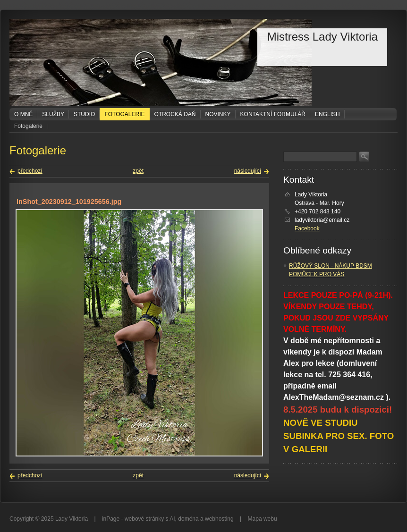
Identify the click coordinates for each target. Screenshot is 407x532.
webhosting (219, 519)
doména (188, 519)
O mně (23, 114)
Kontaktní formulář (273, 114)
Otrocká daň (175, 114)
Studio (84, 114)
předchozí (30, 171)
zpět (138, 171)
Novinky (218, 114)
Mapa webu (263, 519)
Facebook (307, 228)
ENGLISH (327, 114)
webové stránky (144, 519)
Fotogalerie (124, 114)
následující (248, 171)
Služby (53, 114)
